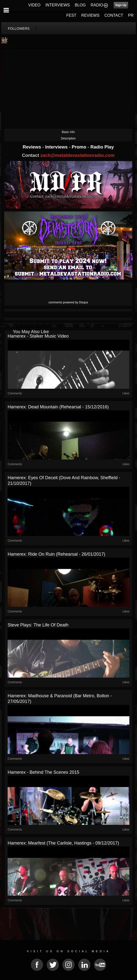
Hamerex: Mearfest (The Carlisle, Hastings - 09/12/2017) (63, 843)
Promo (80, 147)
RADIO (97, 5)
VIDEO (34, 5)
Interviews (57, 147)
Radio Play (102, 147)
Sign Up (121, 5)
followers (19, 29)
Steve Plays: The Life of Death (38, 625)
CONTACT (114, 15)
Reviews (33, 147)
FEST (71, 15)
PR (131, 15)
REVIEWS (90, 15)
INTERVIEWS (58, 5)
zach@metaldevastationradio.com (77, 155)
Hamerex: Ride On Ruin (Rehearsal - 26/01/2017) (56, 554)
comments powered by (68, 302)
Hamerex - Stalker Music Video (38, 336)
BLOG (80, 5)
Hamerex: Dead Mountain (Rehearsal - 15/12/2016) (58, 407)
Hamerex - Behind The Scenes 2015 (43, 772)
